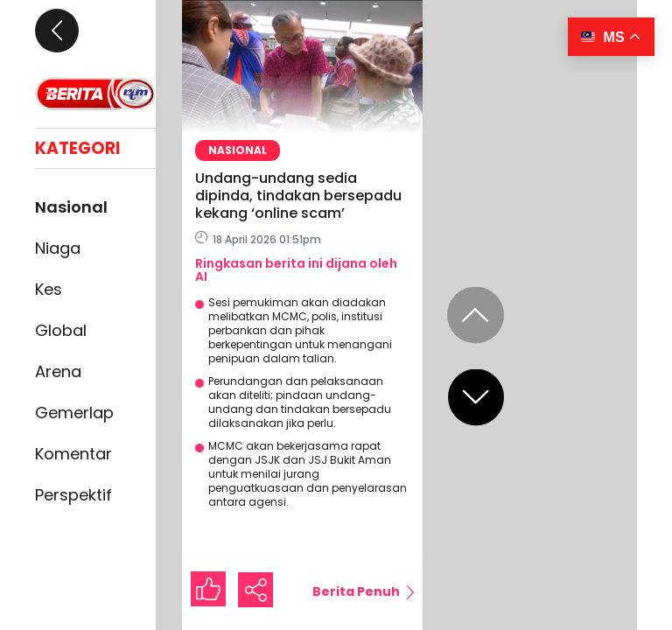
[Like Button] (208, 589)
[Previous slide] (476, 315)
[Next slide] (476, 397)
